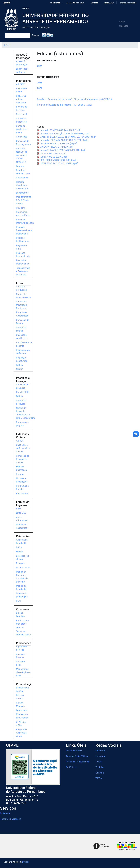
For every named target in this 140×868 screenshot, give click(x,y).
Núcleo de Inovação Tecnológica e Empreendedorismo (26, 413)
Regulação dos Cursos (22, 359)
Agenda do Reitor (21, 90)
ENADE (20, 369)
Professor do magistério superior (22, 624)
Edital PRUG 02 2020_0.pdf (54, 157)
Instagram (100, 756)
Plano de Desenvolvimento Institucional (25, 230)
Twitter (99, 762)
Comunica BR (55, 3)
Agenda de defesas (21, 648)
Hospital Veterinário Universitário (22, 185)
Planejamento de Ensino (23, 352)
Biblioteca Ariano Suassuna (21, 99)
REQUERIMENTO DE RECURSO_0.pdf (58, 160)
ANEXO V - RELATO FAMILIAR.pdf (57, 147)
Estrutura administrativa (23, 172)
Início (122, 22)
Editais (19, 365)
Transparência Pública (77, 756)
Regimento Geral (21, 247)
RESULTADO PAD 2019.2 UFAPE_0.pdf (59, 163)
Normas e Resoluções (22, 480)
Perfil (19, 601)
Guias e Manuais (20, 704)
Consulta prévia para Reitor (21, 129)
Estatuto (20, 166)
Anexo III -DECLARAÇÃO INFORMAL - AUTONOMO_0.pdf (68, 137)
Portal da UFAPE (74, 751)
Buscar (36, 35)
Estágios (20, 563)
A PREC (20, 441)
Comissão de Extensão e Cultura (23, 459)
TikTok (99, 778)
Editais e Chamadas (21, 468)
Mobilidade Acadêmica (22, 526)
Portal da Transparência (78, 762)
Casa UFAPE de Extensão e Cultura (23, 448)
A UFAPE (20, 84)
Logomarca (22, 710)
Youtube (99, 767)
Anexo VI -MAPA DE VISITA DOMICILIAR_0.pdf (63, 150)
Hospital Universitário (11, 819)
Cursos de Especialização (23, 296)
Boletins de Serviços (22, 108)
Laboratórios (22, 193)
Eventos (20, 474)
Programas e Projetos (22, 488)
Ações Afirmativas (22, 519)
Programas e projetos (22, 424)
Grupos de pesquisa (21, 402)
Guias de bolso (20, 663)
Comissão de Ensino (23, 322)
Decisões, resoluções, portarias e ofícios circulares (22, 155)
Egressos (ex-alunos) (23, 558)
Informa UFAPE (20, 697)
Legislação (109, 3)
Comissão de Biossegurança (23, 143)
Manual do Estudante (21, 588)
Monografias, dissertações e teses (23, 672)
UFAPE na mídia (21, 724)
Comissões (22, 137)
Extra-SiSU (21, 513)
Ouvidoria (21, 208)
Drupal (25, 862)
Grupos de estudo (21, 329)
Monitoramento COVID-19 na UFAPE (24, 200)
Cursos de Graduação (21, 288)
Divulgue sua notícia (22, 689)
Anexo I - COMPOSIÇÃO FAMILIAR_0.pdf (60, 130)
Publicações (22, 493)
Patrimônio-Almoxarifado (23, 214)
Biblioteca (5, 813)
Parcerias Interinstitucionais (25, 221)
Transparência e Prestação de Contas (23, 271)
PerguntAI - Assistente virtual (22, 733)
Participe (94, 3)
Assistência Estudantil (22, 541)
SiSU (18, 509)
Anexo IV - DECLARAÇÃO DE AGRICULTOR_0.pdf (64, 140)
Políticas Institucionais (23, 240)
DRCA (19, 547)
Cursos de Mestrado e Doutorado (22, 305)
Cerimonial (21, 114)
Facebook (100, 751)
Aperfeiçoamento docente (25, 344)
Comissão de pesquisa (23, 386)
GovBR (7, 3)
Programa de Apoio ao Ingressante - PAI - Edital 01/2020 (65, 105)
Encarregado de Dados (22, 70)
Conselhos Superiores (21, 120)
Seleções (124, 26)
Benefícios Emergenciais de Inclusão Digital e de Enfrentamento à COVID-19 (74, 99)
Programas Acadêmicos (22, 314)
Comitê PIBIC (23, 392)
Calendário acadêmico (22, 337)
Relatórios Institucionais (23, 262)
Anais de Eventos (20, 656)
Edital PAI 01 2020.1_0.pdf (53, 153)
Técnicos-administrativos (24, 633)
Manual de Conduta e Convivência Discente (22, 577)
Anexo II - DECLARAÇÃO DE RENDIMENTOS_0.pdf (65, 134)
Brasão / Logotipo (20, 615)
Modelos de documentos (22, 716)
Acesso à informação (75, 3)
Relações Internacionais (23, 255)
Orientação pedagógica (22, 595)
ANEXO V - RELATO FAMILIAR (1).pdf (59, 144)
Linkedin (100, 773)
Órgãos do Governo (128, 3)
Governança (22, 178)
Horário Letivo (23, 567)
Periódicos (71, 767)
